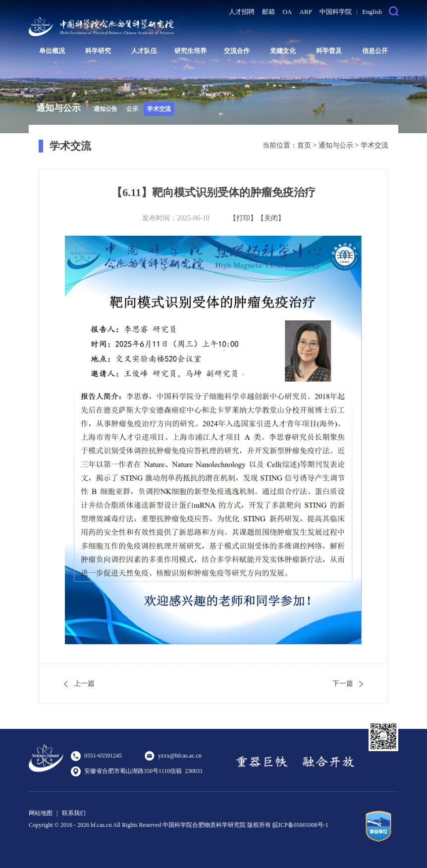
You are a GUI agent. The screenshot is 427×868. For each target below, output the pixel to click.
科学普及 (329, 51)
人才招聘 (242, 12)
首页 (304, 145)
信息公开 (375, 51)
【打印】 (243, 218)
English (372, 12)
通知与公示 (336, 145)
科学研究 (98, 51)
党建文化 (283, 51)
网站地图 (41, 813)
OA (287, 12)
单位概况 (52, 51)
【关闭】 (271, 218)
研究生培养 (190, 51)
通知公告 (106, 109)
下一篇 (343, 684)
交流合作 (237, 51)
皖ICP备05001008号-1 (300, 825)
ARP (306, 12)
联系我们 (74, 813)
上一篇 (84, 684)
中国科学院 (336, 12)
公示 (132, 109)
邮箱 (268, 12)
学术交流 (159, 109)
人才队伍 (144, 51)
